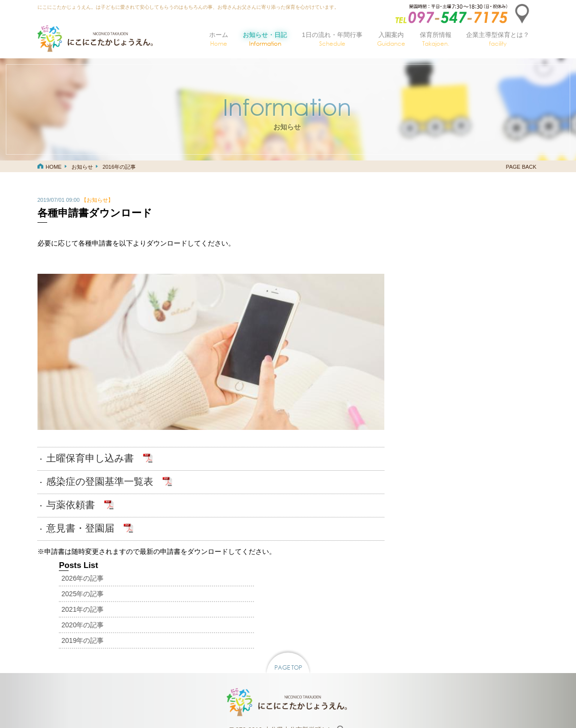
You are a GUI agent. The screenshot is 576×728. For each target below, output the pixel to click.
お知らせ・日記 (265, 39)
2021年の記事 (410, 245)
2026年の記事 (410, 214)
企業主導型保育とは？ (498, 39)
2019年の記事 (410, 276)
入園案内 (391, 39)
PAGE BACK (521, 167)
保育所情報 (436, 39)
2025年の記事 (410, 230)
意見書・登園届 (80, 518)
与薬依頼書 (71, 495)
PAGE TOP (288, 566)
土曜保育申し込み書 (90, 448)
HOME (54, 167)
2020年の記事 (410, 261)
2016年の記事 (119, 167)
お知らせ (82, 167)
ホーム (219, 39)
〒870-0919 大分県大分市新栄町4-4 (281, 629)
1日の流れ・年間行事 (332, 39)
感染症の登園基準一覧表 (100, 471)
